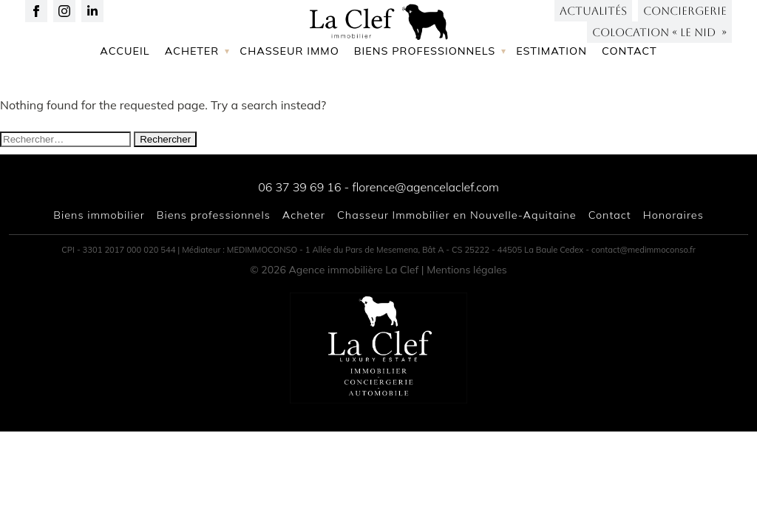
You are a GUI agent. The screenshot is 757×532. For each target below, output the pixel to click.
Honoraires (673, 215)
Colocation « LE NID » (659, 44)
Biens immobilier (99, 215)
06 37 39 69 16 (299, 187)
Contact (629, 98)
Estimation (551, 98)
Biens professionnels (425, 98)
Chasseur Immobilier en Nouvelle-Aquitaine (457, 215)
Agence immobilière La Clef (354, 270)
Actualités (593, 23)
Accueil (125, 98)
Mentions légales (467, 270)
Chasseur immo (289, 98)
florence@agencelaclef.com (425, 187)
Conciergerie (685, 23)
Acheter (192, 98)
